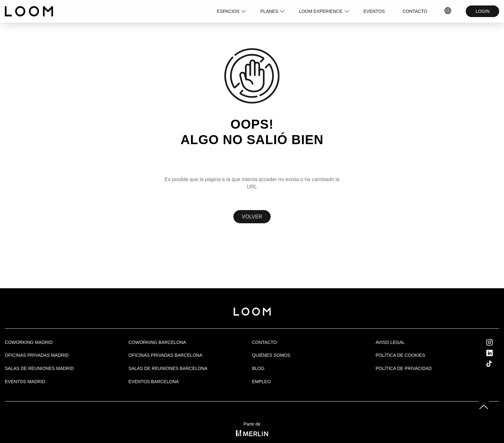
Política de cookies (401, 355)
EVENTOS (374, 11)
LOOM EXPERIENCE (321, 11)
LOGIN (482, 11)
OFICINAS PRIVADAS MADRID (37, 355)
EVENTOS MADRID (25, 382)
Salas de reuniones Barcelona (168, 368)
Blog (258, 368)
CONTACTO (415, 11)
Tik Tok (495, 364)
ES (448, 11)
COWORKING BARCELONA (157, 342)
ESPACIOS (228, 11)
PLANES (269, 11)
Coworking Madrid (29, 342)
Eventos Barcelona (154, 382)
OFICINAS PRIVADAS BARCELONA (166, 355)
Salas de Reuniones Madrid (39, 368)
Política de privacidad (404, 368)
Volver (252, 217)
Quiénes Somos (271, 355)
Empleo (261, 382)
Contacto (264, 342)
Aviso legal (390, 342)
